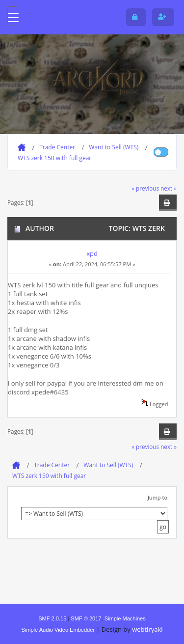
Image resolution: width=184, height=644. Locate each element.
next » (169, 188)
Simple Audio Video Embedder (58, 630)
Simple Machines (125, 618)
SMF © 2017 (86, 618)
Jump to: (158, 497)
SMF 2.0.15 (52, 618)
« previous (145, 188)
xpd (92, 253)
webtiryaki (147, 629)
